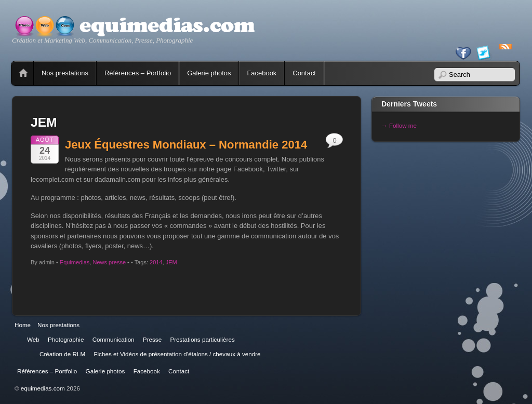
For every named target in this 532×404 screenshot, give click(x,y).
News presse (109, 262)
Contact (304, 73)
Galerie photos (209, 73)
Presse (152, 339)
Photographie (66, 339)
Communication (114, 339)
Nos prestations (65, 73)
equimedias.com (43, 388)
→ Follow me (399, 125)
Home (23, 73)
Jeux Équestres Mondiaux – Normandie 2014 (186, 145)
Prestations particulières (202, 339)
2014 (156, 262)
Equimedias (75, 262)
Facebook (262, 73)
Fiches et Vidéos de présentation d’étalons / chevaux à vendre (177, 354)
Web (33, 339)
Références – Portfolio (138, 73)
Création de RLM (62, 354)
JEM (171, 262)
